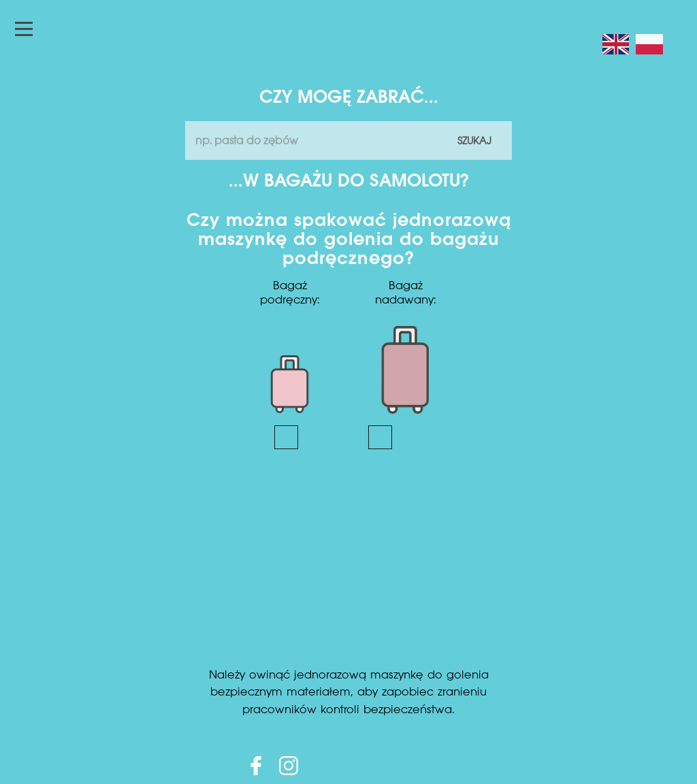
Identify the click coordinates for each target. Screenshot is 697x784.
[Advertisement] (348, 565)
